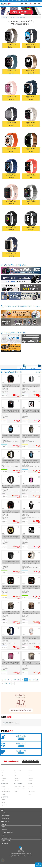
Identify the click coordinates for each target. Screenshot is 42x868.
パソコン (30, 784)
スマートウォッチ (6, 792)
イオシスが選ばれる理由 (7, 832)
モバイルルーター (6, 789)
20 (15, 680)
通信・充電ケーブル (20, 786)
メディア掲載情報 (6, 816)
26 (37, 680)
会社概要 (4, 824)
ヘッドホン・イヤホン (20, 789)
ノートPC (31, 786)
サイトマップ (5, 843)
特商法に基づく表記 (6, 838)
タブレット (30, 770)
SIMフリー (4, 781)
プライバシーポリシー (7, 841)
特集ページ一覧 (5, 818)
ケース (17, 792)
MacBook (31, 789)
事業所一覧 (4, 830)
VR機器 (3, 794)
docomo (4, 773)
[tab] (21, 367)
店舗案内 (4, 827)
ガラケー (4, 786)
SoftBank (4, 778)
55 (10, 683)
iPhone (2, 770)
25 (34, 680)
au (2, 775)
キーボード (4, 805)
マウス (3, 802)
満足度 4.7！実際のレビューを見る (21, 710)
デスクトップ (32, 792)
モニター (4, 800)
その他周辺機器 (4, 797)
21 (19, 680)
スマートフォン (18, 770)
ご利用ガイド (5, 813)
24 (30, 680)
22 (22, 680)
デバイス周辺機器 (18, 784)
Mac (30, 794)
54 (6, 683)
